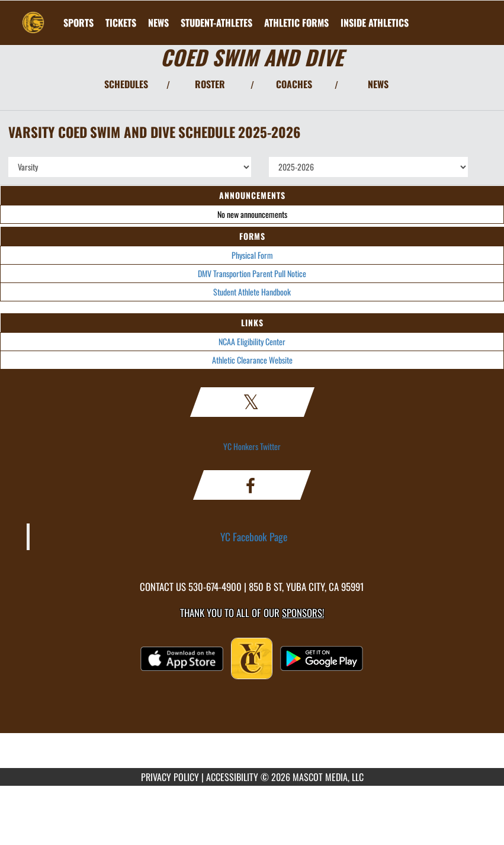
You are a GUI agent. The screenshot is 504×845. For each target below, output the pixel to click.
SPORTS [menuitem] (78, 23)
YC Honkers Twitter (252, 446)
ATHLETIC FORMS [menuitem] (296, 23)
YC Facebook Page (254, 536)
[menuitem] (121, 23)
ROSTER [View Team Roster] (210, 84)
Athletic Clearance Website (252, 360)
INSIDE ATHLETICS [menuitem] (375, 23)
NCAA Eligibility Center (252, 341)
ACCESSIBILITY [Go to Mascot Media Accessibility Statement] (232, 777)
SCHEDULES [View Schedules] (126, 84)
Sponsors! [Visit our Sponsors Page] (303, 613)
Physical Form (252, 255)
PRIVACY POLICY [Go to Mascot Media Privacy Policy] (170, 777)
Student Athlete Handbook (252, 292)
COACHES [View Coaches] (294, 84)
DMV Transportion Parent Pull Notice (252, 273)
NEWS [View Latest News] (378, 84)
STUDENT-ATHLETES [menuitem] (216, 23)
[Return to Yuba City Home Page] (33, 15)
